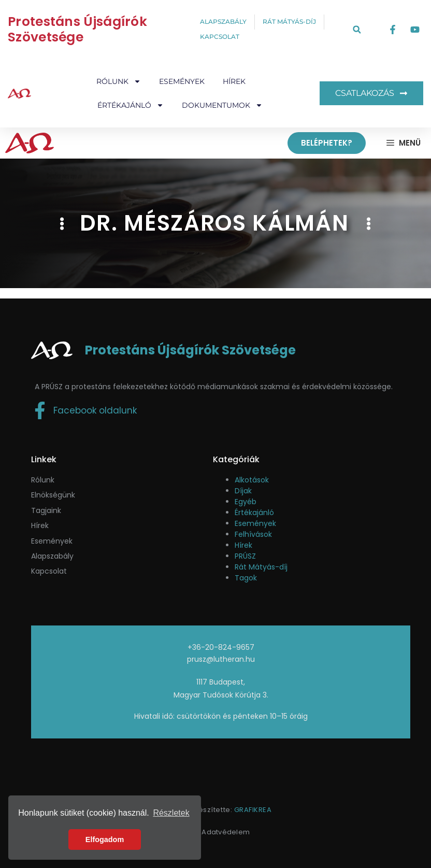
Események (182, 81)
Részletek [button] (171, 813)
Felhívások (253, 534)
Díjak (243, 491)
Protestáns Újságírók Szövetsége (77, 29)
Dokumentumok (222, 105)
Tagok (246, 578)
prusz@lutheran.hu (221, 659)
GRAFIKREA (253, 810)
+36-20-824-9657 (221, 647)
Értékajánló (131, 105)
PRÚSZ (245, 556)
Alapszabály (52, 556)
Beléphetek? (327, 143)
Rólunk (119, 81)
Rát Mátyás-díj (261, 567)
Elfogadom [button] (105, 839)
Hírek (234, 81)
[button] (357, 30)
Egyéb (246, 502)
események (52, 541)
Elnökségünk (53, 495)
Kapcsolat (49, 571)
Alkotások (252, 480)
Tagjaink (46, 510)
